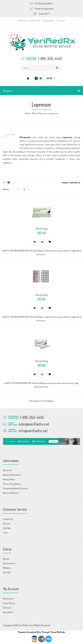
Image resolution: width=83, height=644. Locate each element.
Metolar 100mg (42, 361)
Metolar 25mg (42, 229)
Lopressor (53, 113)
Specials (7, 572)
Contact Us (8, 519)
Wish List (7, 608)
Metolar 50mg (41, 295)
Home (28, 113)
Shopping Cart (49, 21)
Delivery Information (12, 475)
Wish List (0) (35, 21)
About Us (7, 470)
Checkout (61, 21)
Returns (7, 524)
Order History (9, 603)
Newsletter (8, 612)
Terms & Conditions (12, 484)
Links (5, 533)
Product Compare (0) (71, 183)
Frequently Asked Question (15, 488)
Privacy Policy (9, 479)
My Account (23, 21)
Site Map (7, 528)
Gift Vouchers (9, 563)
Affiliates (7, 568)
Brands (6, 559)
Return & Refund (11, 493)
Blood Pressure (39, 113)
